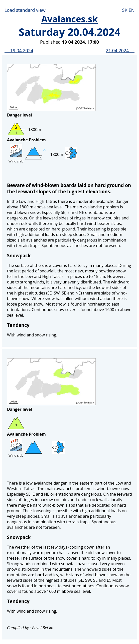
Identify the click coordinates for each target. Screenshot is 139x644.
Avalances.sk (69, 19)
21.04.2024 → (120, 50)
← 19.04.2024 (19, 50)
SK (125, 10)
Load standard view (25, 10)
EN (131, 10)
